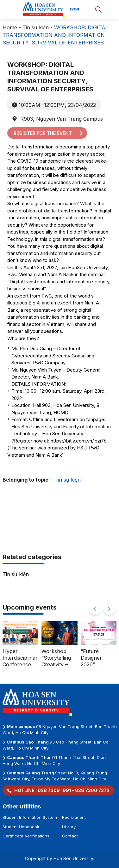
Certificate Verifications (26, 836)
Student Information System (30, 817)
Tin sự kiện (36, 27)
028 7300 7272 (92, 790)
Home (10, 27)
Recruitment (74, 817)
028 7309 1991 (54, 790)
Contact (70, 836)
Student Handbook (21, 827)
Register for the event (49, 133)
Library (69, 827)
